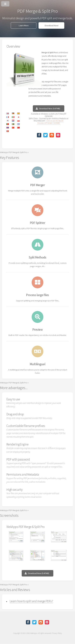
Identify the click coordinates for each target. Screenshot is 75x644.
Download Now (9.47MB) (50, 109)
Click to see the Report (55, 121)
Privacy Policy (57, 633)
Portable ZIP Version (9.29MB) (49, 123)
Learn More (24, 25)
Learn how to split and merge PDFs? (31, 601)
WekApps (34, 633)
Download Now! (51, 25)
